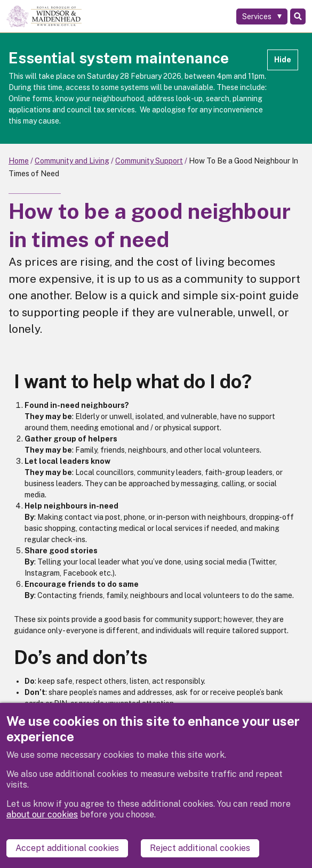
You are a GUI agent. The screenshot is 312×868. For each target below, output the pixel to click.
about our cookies (42, 814)
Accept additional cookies (67, 848)
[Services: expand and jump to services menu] (262, 17)
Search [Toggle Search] (298, 17)
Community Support (149, 161)
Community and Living (72, 161)
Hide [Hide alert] (283, 60)
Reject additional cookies (200, 848)
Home (19, 161)
